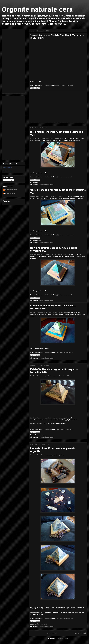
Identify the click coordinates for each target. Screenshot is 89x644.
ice (38, 182)
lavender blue (42, 624)
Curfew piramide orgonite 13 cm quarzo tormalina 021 (49, 312)
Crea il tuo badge (8, 171)
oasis (39, 240)
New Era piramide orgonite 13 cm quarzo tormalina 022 (49, 254)
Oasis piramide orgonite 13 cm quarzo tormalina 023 (48, 196)
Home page (52, 633)
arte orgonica (42, 435)
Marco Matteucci (8, 167)
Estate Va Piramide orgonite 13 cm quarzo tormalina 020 (50, 376)
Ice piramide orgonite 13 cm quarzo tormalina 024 (47, 138)
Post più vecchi (80, 633)
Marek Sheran (10, 193)
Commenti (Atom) (62, 639)
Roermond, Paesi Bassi (46, 185)
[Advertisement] (58, 107)
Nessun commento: (67, 85)
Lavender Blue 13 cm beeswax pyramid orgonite (47, 455)
